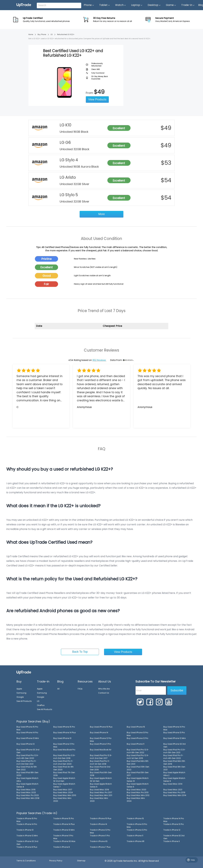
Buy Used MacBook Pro (64, 750)
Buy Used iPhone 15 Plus (101, 727)
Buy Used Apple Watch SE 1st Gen (101, 780)
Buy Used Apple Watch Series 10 (138, 780)
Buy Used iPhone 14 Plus (65, 733)
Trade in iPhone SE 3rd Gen (174, 837)
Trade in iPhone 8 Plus (27, 847)
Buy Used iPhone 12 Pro (137, 738)
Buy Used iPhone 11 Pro (100, 744)
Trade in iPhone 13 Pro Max (137, 826)
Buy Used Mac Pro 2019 (174, 792)
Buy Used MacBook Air (101, 750)
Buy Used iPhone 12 (26, 744)
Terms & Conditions (26, 861)
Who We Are (104, 689)
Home (31, 34)
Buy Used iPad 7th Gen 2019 (64, 774)
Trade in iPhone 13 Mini (64, 830)
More (101, 214)
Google (20, 697)
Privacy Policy (56, 861)
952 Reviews (99, 360)
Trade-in (188, 5)
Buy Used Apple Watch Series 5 (138, 785)
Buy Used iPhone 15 (136, 727)
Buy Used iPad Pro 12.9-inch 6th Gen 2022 (138, 751)
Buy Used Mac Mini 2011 (101, 795)
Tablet (105, 5)
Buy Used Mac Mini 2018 (28, 798)
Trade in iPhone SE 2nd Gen (27, 843)
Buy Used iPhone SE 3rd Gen (174, 745)
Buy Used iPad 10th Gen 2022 (138, 768)
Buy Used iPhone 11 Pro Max (64, 745)
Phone (89, 5)
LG (52, 34)
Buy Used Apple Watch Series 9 (174, 780)
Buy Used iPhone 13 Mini (28, 738)
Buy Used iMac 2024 (63, 792)
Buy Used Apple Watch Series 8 (27, 785)
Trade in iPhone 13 (25, 830)
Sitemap (81, 861)
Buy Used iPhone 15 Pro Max (27, 728)
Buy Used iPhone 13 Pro (174, 733)
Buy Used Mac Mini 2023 (99, 800)
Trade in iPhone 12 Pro (137, 830)
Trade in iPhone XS (99, 841)
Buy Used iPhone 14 (99, 733)
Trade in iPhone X (172, 841)
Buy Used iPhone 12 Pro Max (101, 740)
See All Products (24, 701)
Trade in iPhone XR (136, 841)
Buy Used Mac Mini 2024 (136, 800)
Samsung (21, 693)
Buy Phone (42, 34)
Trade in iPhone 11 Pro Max (63, 837)
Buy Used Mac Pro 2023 (28, 795)
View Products (97, 99)
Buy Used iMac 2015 (26, 790)
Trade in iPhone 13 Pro (174, 824)
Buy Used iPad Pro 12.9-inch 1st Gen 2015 (138, 757)
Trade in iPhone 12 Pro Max (100, 831)
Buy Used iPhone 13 (62, 738)
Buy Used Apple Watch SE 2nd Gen (64, 780)
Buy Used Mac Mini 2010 (65, 795)
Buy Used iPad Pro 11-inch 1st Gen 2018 (100, 762)
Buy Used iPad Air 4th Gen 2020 (63, 768)
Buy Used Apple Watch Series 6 (101, 785)
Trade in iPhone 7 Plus (100, 847)
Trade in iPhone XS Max (64, 841)
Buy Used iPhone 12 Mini (175, 738)
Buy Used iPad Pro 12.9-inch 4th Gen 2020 (28, 757)
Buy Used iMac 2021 (173, 790)
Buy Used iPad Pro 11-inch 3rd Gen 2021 (26, 762)
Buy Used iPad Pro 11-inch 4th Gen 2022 (173, 757)
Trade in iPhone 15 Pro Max (27, 820)
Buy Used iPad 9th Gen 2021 (174, 768)
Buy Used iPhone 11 (136, 744)
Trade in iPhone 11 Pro (100, 836)
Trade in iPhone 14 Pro (27, 824)
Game (171, 5)
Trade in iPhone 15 (135, 818)
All (58, 689)
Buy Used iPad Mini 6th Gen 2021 (138, 762)
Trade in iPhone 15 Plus (101, 818)
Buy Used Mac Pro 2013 (138, 792)
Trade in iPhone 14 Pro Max (174, 820)
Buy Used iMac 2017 (63, 790)
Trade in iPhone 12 (172, 830)
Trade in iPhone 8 (62, 847)
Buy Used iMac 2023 (26, 792)
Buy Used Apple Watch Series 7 (64, 785)
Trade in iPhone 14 (98, 824)
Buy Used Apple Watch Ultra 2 (174, 774)
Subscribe (177, 690)
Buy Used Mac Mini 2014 (175, 795)
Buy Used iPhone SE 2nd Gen (28, 751)
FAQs (80, 689)
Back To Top (80, 652)
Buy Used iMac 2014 (173, 784)
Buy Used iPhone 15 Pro (64, 727)
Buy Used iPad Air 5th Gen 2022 (27, 768)
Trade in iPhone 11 (135, 836)
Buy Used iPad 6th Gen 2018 (101, 774)
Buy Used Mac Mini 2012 (138, 795)
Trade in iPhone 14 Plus (64, 824)
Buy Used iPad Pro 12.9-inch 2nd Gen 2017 (101, 757)
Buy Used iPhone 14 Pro (27, 733)
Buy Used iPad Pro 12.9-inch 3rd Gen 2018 (64, 757)
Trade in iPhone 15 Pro (64, 818)
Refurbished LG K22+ (66, 34)
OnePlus (41, 705)
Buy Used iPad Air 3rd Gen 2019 (100, 768)
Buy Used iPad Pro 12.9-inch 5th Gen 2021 (174, 751)
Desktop (154, 5)
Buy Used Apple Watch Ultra (27, 780)
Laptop (137, 5)
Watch (121, 5)
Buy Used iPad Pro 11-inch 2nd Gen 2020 (63, 762)
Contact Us (104, 693)
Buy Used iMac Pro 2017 (101, 792)
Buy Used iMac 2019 (99, 790)
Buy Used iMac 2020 (136, 790)
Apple (19, 689)
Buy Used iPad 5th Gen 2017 (138, 774)
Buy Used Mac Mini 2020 (62, 800)
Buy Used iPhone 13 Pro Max (137, 734)
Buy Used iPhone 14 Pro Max (174, 728)
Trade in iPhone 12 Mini (27, 836)
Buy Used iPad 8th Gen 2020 (27, 774)
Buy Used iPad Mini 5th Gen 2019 (174, 762)
